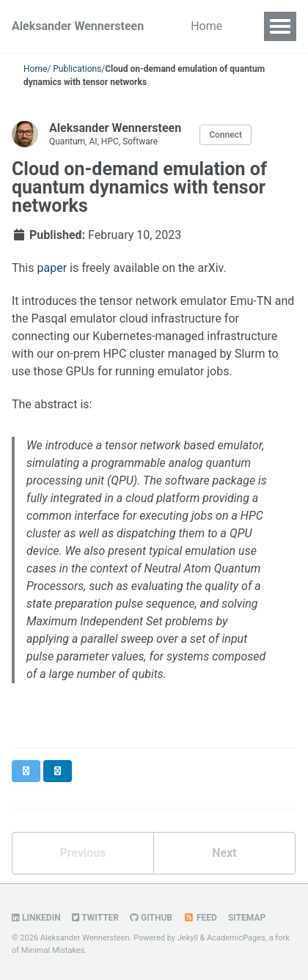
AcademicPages (236, 938)
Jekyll (188, 938)
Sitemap (247, 918)
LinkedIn (36, 918)
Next (224, 853)
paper (52, 268)
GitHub (151, 918)
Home (206, 26)
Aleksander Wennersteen (78, 26)
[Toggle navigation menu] (280, 26)
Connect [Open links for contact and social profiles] (225, 135)
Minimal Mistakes (53, 950)
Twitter (95, 918)
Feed (200, 918)
